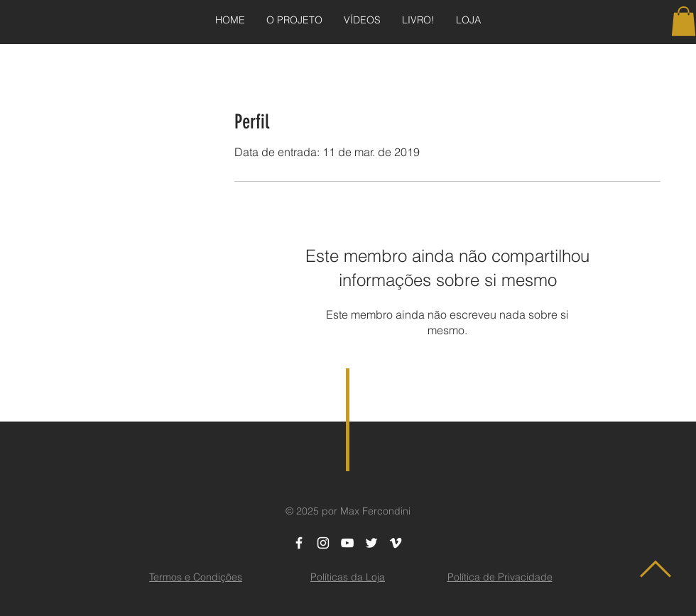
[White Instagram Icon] (323, 543)
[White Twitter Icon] (371, 543)
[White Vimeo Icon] (396, 543)
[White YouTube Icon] (347, 543)
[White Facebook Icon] (299, 543)
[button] (684, 21)
